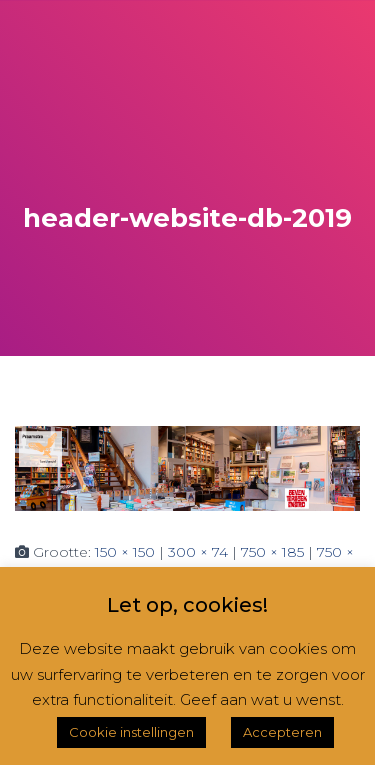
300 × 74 (198, 552)
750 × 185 (272, 552)
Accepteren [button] (282, 732)
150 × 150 (125, 552)
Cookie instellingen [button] (131, 732)
